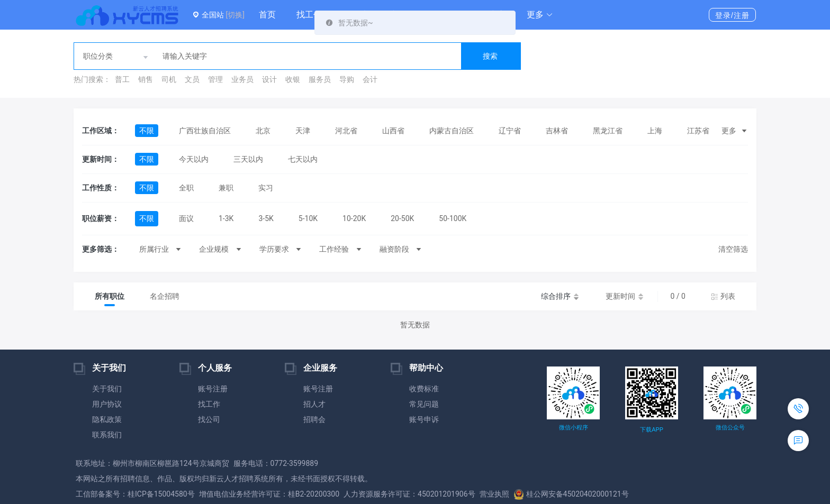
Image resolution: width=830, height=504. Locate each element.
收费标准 (424, 389)
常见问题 (424, 404)
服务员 (320, 79)
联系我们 (107, 435)
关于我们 (107, 389)
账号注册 (213, 389)
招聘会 (314, 419)
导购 (347, 79)
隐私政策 (107, 419)
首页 (267, 15)
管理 (215, 79)
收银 (293, 79)
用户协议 (107, 404)
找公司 (209, 419)
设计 (269, 79)
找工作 (309, 15)
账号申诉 (424, 419)
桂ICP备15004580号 (161, 494)
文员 (192, 79)
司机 (169, 79)
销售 (146, 79)
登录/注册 (732, 15)
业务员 (242, 79)
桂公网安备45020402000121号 (571, 494)
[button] (540, 15)
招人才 (314, 404)
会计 (370, 79)
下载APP (651, 430)
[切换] (235, 15)
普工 (122, 79)
